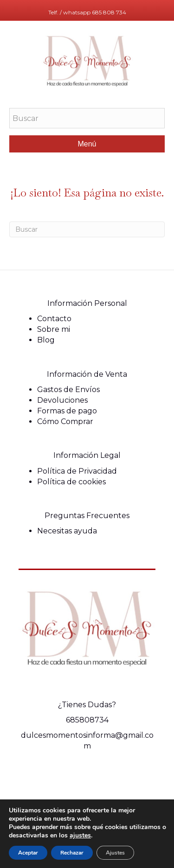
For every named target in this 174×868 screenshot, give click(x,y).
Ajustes (115, 853)
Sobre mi (54, 329)
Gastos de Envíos (68, 390)
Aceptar (28, 853)
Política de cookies (71, 482)
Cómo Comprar (65, 421)
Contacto (54, 319)
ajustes (80, 836)
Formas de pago (67, 411)
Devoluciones (62, 400)
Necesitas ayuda (67, 531)
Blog (46, 340)
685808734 (87, 720)
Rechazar (72, 853)
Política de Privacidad (77, 471)
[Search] (87, 229)
